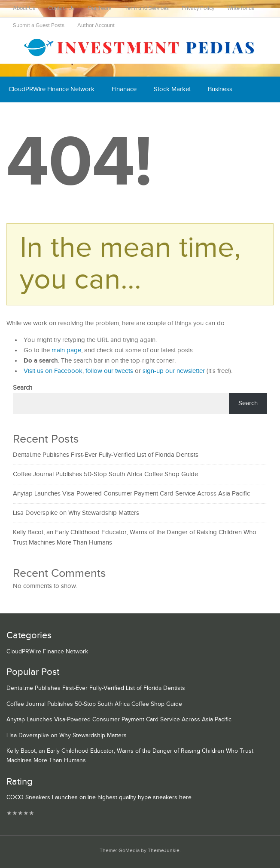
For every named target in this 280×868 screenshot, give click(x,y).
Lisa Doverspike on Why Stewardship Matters (76, 513)
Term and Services (147, 8)
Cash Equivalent (74, 115)
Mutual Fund (131, 115)
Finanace (124, 89)
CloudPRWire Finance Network (52, 89)
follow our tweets (109, 371)
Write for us (241, 8)
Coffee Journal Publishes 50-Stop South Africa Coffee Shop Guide (105, 474)
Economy (22, 115)
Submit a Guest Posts (39, 26)
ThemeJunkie (164, 851)
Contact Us (61, 8)
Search (23, 388)
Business (220, 89)
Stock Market (172, 89)
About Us (24, 8)
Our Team (100, 8)
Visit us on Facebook (53, 371)
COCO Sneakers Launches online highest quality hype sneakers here (99, 797)
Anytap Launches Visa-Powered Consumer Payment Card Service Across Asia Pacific (131, 494)
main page (66, 350)
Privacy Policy (198, 8)
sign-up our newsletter (174, 371)
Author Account (96, 26)
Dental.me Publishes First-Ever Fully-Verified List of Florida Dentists (106, 455)
